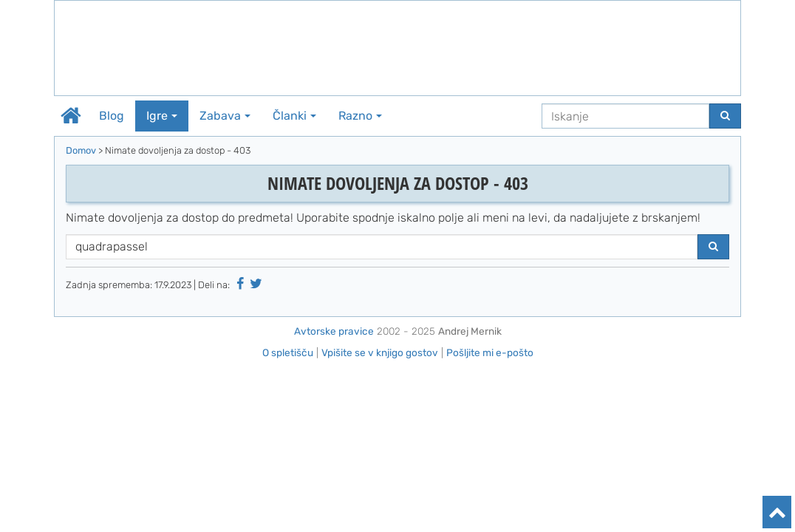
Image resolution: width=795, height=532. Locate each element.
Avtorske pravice (334, 331)
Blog (112, 116)
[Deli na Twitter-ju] (256, 284)
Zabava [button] (225, 116)
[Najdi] (725, 116)
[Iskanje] (625, 116)
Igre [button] (162, 116)
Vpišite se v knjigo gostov (380, 352)
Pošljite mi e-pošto (490, 352)
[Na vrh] (777, 512)
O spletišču (288, 352)
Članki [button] (294, 116)
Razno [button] (360, 116)
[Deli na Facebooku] (240, 284)
